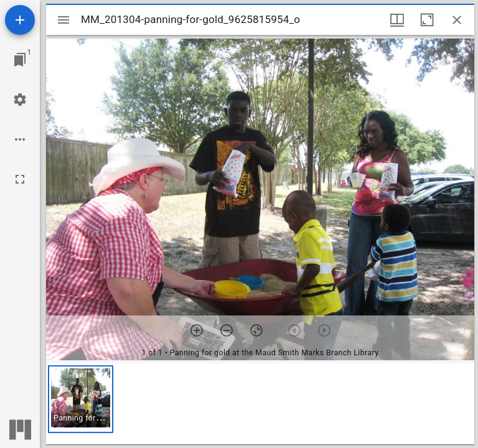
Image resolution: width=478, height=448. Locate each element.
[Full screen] (20, 179)
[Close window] (457, 20)
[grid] (260, 404)
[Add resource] (20, 20)
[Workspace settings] (20, 100)
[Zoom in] (197, 330)
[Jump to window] (20, 60)
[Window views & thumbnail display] (397, 20)
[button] (81, 399)
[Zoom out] (227, 330)
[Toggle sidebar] (63, 20)
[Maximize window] (427, 20)
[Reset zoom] (256, 330)
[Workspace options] (20, 139)
